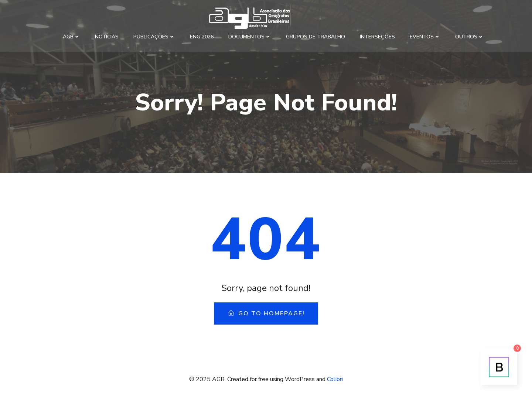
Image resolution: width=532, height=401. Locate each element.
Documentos (250, 37)
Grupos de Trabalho (316, 37)
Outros (470, 37)
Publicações (154, 37)
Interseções (377, 37)
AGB (71, 37)
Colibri (335, 379)
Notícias (107, 37)
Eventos (425, 37)
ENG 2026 (202, 37)
